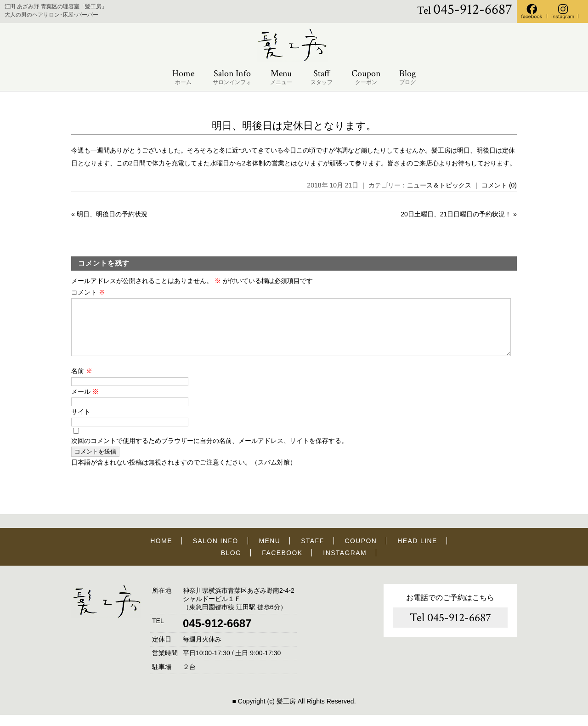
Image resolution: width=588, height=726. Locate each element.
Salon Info (232, 77)
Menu (281, 77)
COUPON (361, 552)
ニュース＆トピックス (439, 185)
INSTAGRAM (345, 564)
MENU (270, 552)
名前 (82, 382)
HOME (161, 552)
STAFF (312, 552)
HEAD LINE (417, 552)
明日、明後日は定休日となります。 (294, 126)
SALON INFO (216, 552)
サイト (81, 423)
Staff (322, 77)
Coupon (366, 77)
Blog (407, 77)
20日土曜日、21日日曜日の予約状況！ (456, 214)
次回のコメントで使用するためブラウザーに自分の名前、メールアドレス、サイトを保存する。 (209, 452)
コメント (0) (499, 185)
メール (85, 403)
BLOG (231, 564)
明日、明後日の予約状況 (112, 214)
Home (183, 77)
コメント (88, 292)
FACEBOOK (282, 564)
